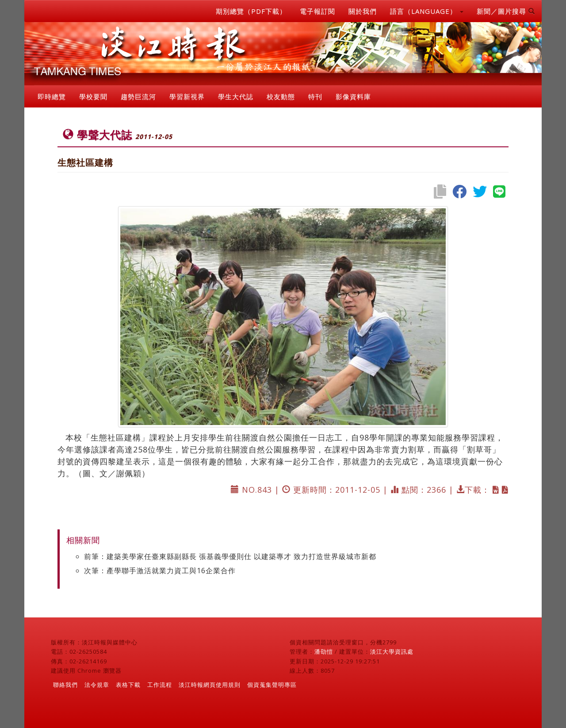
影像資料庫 (353, 96)
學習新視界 (187, 96)
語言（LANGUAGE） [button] (427, 11)
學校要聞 (93, 96)
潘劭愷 (324, 651)
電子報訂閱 (317, 11)
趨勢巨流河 (138, 96)
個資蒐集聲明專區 (272, 685)
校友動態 (281, 96)
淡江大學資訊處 (392, 651)
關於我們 (363, 11)
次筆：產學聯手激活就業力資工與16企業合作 (160, 571)
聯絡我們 (65, 685)
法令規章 (97, 685)
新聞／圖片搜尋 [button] (506, 11)
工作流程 (160, 685)
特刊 (315, 96)
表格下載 (128, 685)
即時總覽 (52, 96)
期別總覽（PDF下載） (251, 11)
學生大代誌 (236, 96)
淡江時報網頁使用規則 (210, 685)
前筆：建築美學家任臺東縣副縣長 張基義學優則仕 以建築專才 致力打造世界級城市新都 (230, 556)
